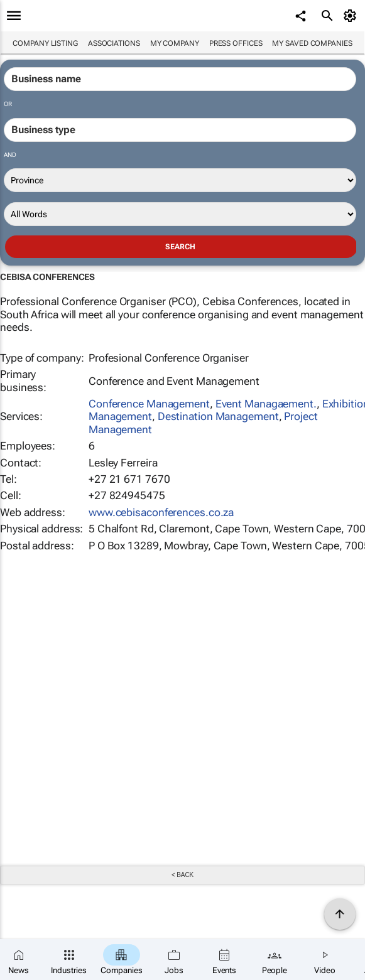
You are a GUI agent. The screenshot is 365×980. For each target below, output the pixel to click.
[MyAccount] (352, 16)
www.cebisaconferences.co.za (161, 512)
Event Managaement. (266, 404)
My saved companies (312, 43)
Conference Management (149, 404)
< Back (182, 875)
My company (175, 43)
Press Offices (236, 43)
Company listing (45, 43)
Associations (114, 43)
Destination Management (218, 416)
